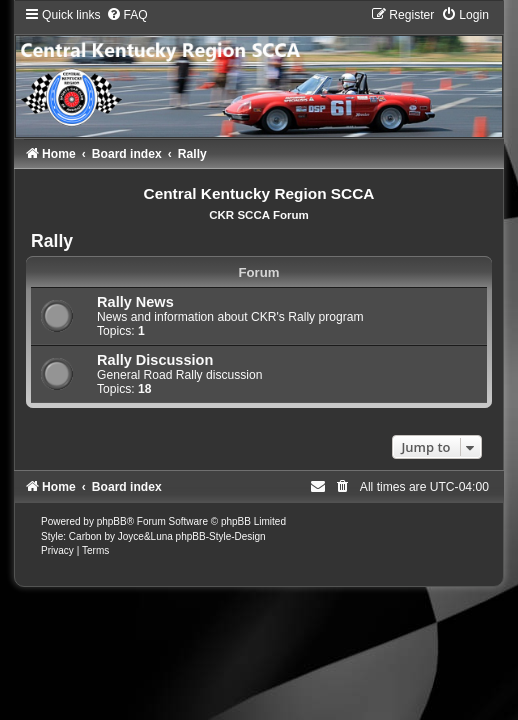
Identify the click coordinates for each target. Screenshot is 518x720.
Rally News (135, 302)
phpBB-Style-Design (221, 536)
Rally (52, 241)
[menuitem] (127, 15)
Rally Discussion (155, 360)
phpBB (112, 521)
